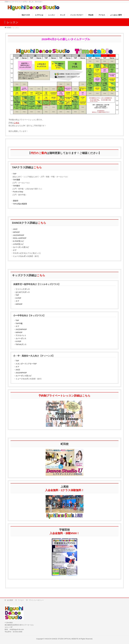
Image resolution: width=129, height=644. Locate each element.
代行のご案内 (39, 153)
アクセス (21, 600)
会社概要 (10, 600)
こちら (17, 123)
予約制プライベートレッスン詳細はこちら (64, 396)
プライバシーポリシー (36, 600)
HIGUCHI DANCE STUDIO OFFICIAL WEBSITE (62, 639)
